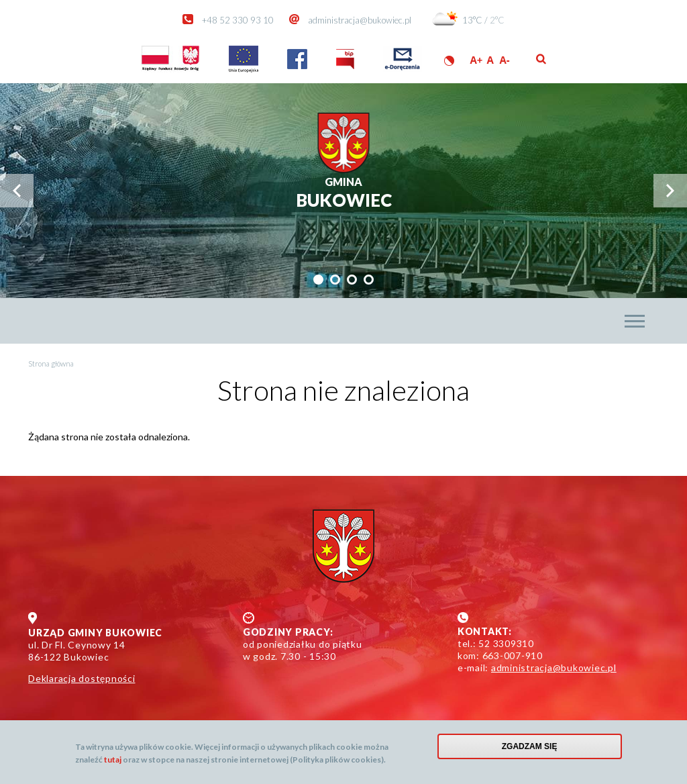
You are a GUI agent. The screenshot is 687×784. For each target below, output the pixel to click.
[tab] (318, 280)
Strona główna (51, 363)
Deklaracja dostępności (82, 678)
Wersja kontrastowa (449, 61)
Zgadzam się (530, 749)
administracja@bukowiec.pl (360, 20)
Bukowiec (344, 193)
